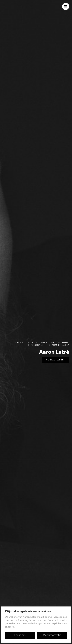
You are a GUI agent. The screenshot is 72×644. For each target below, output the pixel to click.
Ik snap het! (20, 635)
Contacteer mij (55, 360)
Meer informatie (52, 635)
